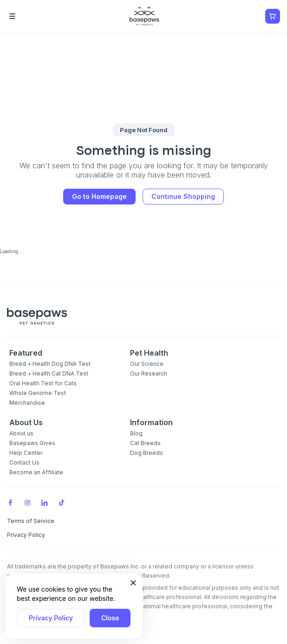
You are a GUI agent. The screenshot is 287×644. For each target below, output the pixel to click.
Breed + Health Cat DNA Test (49, 373)
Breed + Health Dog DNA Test (50, 364)
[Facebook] (10, 503)
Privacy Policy (51, 618)
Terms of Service (31, 521)
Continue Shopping (183, 196)
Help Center (26, 453)
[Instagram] (27, 503)
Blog (136, 433)
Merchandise (27, 403)
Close (110, 618)
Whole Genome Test (38, 393)
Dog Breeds (147, 453)
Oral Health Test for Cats (43, 383)
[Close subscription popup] (133, 583)
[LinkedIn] (45, 503)
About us (21, 433)
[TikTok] (62, 503)
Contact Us (24, 462)
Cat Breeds (145, 443)
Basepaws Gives (32, 443)
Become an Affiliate (36, 472)
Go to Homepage (99, 196)
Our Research (149, 373)
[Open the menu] (26, 16)
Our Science (147, 364)
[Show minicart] (273, 16)
